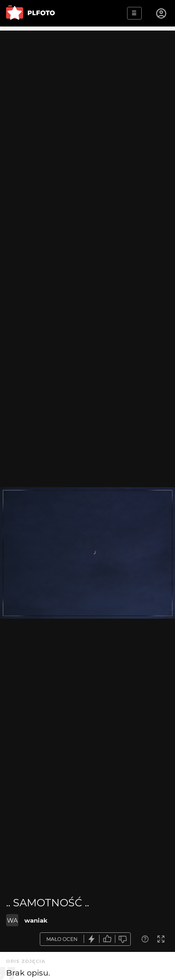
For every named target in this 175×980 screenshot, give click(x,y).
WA (12, 920)
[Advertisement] (87, 118)
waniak (36, 920)
